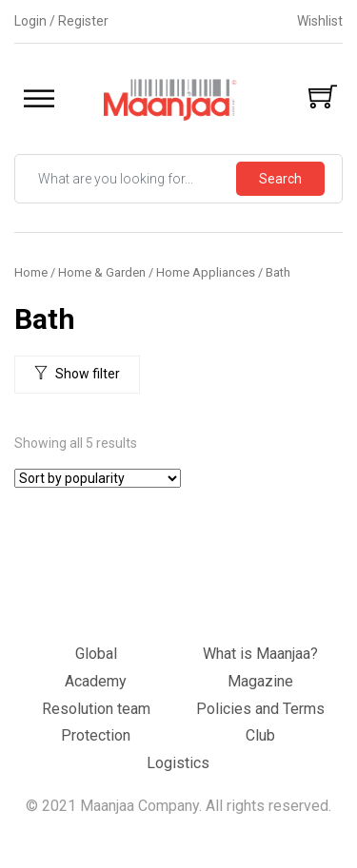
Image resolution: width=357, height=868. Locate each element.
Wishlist (320, 21)
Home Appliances (206, 272)
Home (31, 272)
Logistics (178, 763)
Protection (96, 735)
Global (96, 654)
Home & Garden (102, 272)
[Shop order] (98, 478)
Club (260, 735)
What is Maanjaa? (260, 654)
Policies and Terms (260, 709)
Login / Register (61, 21)
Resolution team (96, 709)
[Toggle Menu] (39, 99)
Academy (96, 681)
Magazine (260, 681)
